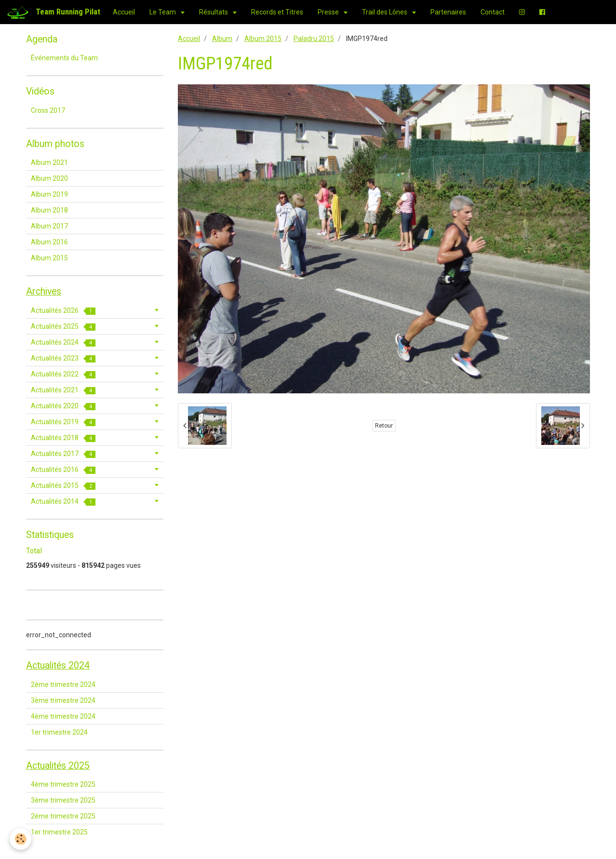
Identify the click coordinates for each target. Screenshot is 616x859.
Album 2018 (49, 210)
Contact (493, 12)
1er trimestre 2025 (59, 832)
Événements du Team (64, 58)
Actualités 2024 (63, 342)
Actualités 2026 (63, 311)
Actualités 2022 (63, 374)
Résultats (214, 12)
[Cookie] (20, 839)
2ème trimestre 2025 (63, 816)
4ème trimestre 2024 (63, 716)
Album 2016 (49, 242)
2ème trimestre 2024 (63, 685)
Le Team (163, 12)
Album (222, 39)
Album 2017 (49, 226)
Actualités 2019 (63, 422)
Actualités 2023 (63, 358)
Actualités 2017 (63, 454)
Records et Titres (277, 12)
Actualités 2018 (63, 438)
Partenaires (448, 12)
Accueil (124, 12)
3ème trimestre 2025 (63, 800)
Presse (329, 12)
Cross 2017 (48, 110)
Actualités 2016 (63, 470)
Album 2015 (263, 39)
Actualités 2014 (63, 502)
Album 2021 (49, 162)
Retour (384, 426)
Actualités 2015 (63, 486)
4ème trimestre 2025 (63, 784)
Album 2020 (49, 178)
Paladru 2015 (314, 39)
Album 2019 (49, 194)
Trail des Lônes (385, 12)
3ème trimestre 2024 (63, 700)
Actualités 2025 (63, 327)
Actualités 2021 (63, 390)
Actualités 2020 (63, 406)
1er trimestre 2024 (59, 732)
